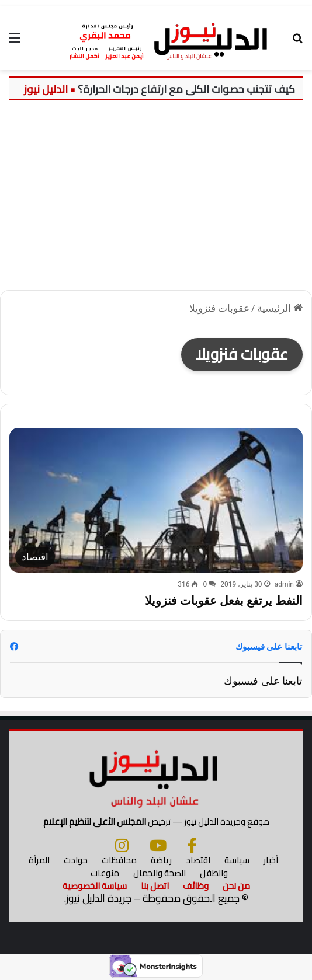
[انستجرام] (122, 845)
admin (284, 584)
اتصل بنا (155, 886)
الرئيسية (280, 308)
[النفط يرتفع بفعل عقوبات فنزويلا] (156, 501)
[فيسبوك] (192, 845)
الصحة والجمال (160, 873)
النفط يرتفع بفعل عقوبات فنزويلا (224, 601)
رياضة (161, 860)
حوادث (76, 860)
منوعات (105, 873)
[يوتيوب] (158, 845)
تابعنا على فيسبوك (263, 681)
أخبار (271, 860)
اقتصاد (198, 860)
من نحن (236, 886)
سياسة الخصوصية (95, 886)
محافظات (119, 860)
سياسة (237, 860)
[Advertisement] (156, 200)
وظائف (196, 886)
